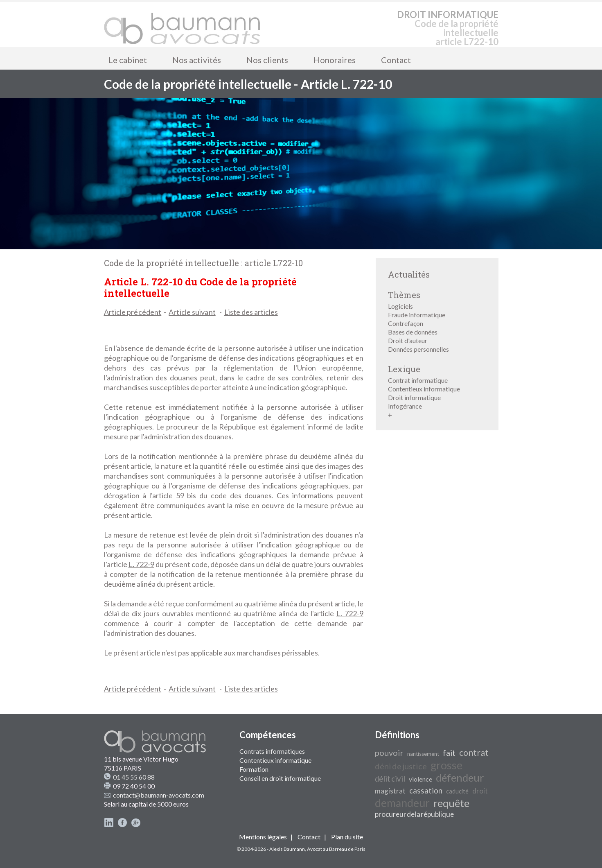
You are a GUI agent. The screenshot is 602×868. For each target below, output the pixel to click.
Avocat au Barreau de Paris (336, 849)
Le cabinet (128, 60)
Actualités (409, 274)
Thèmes (404, 295)
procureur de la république (414, 814)
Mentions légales (263, 837)
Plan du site (347, 837)
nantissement (423, 754)
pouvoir (389, 753)
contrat (474, 753)
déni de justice (401, 766)
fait (449, 753)
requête (451, 803)
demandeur (402, 803)
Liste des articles (251, 312)
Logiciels (400, 306)
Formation (254, 769)
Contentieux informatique (424, 389)
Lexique (404, 369)
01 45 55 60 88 (134, 777)
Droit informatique (414, 397)
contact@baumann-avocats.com (159, 795)
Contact (396, 60)
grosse (446, 765)
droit (480, 791)
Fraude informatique (417, 315)
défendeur (460, 778)
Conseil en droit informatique (280, 778)
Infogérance (405, 406)
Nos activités (197, 60)
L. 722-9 (141, 564)
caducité (457, 791)
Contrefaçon (406, 323)
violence (420, 779)
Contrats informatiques (272, 751)
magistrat (390, 791)
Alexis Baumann (287, 849)
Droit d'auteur (408, 340)
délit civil (390, 779)
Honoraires (335, 60)
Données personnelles (418, 349)
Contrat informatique (418, 380)
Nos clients (267, 60)
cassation (426, 791)
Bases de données (413, 332)
